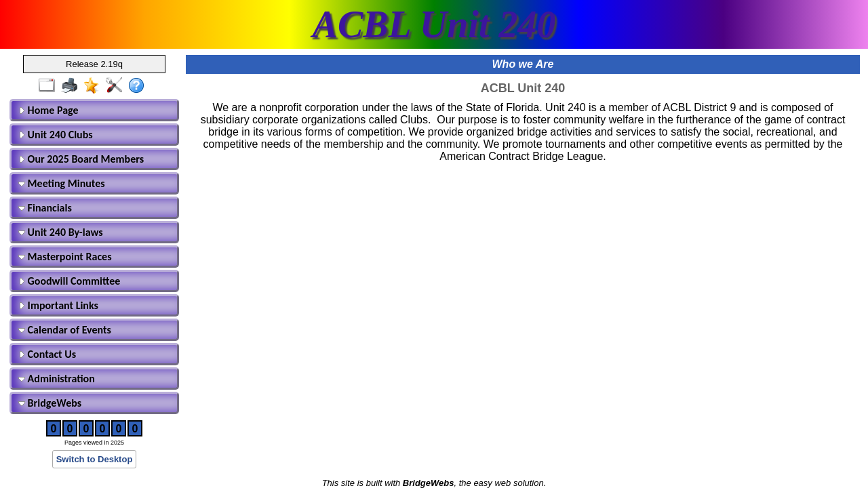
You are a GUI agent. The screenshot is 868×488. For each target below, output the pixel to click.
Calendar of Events (65, 330)
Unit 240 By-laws (61, 232)
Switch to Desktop (95, 459)
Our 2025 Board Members (81, 159)
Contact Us (47, 354)
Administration (57, 379)
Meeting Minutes (62, 183)
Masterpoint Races (65, 257)
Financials (45, 208)
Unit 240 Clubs (56, 135)
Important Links (58, 305)
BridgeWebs (50, 403)
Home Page (48, 110)
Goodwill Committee (69, 281)
